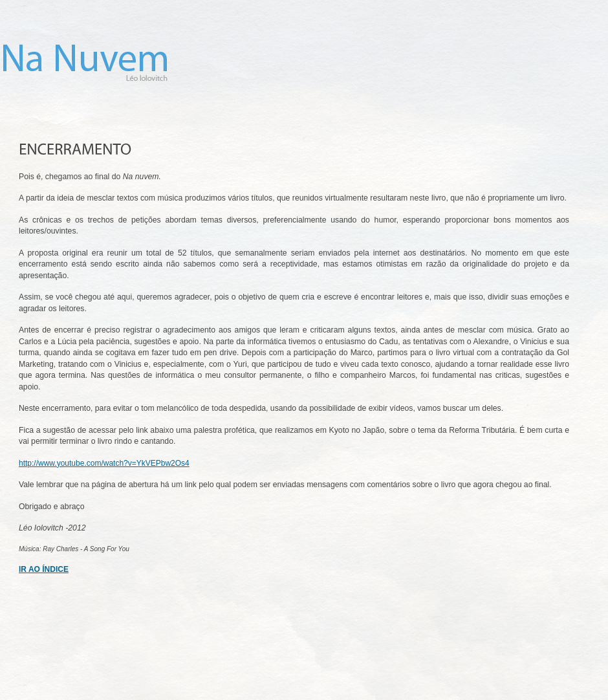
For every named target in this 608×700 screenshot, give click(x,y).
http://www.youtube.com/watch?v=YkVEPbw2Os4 (104, 463)
